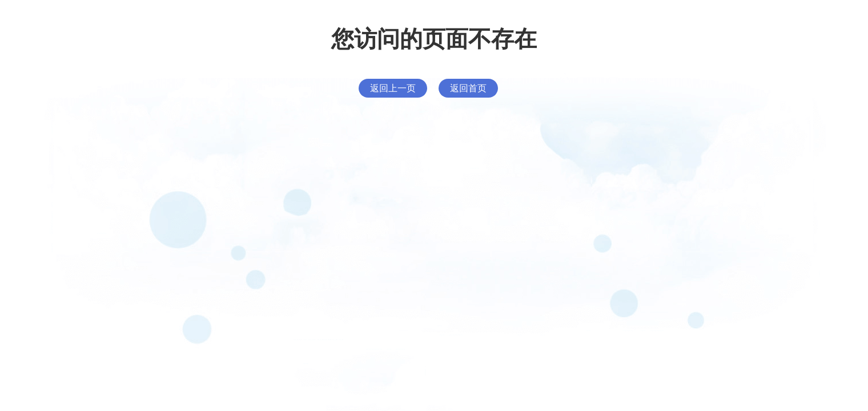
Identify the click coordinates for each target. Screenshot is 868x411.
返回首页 (468, 88)
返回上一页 (393, 88)
